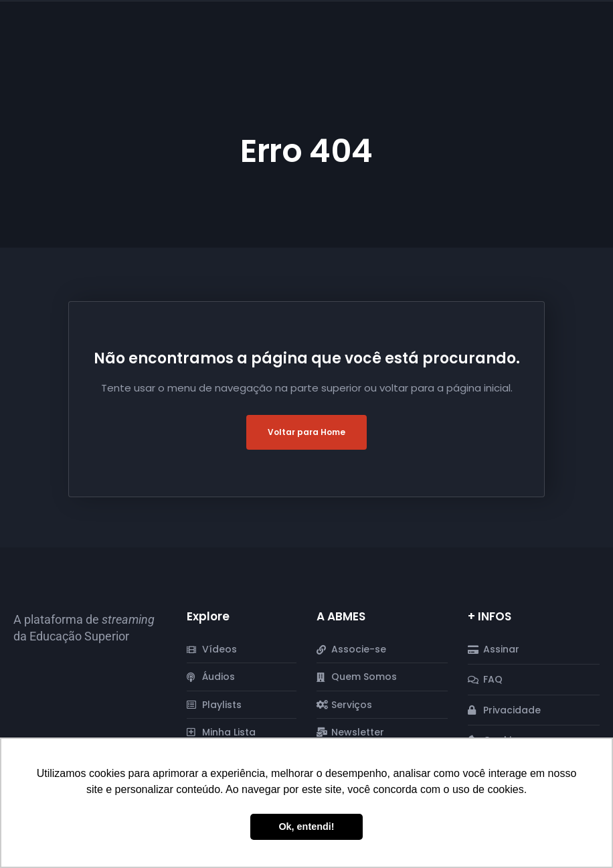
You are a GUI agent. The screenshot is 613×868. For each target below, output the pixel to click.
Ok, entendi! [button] (306, 827)
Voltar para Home (306, 432)
